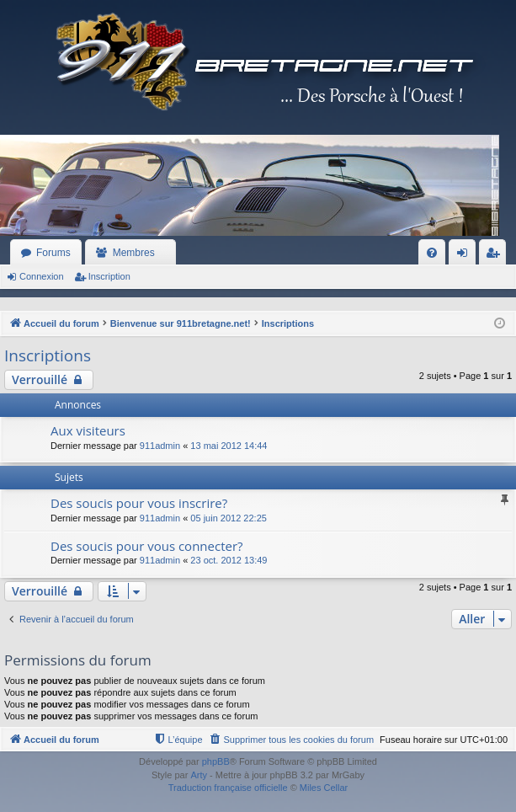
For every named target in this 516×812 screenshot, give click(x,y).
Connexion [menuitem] (466, 256)
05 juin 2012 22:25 (229, 518)
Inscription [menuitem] (496, 256)
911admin (160, 446)
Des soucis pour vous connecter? (147, 546)
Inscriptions (48, 355)
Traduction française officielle (228, 788)
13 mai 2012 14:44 (229, 446)
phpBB (216, 761)
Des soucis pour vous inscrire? (139, 503)
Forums (53, 253)
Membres (134, 253)
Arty (199, 775)
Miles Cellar (324, 788)
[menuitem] (432, 253)
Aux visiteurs (88, 430)
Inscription (109, 276)
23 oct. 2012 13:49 (229, 560)
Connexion (42, 276)
